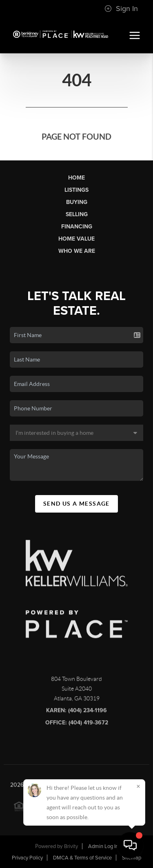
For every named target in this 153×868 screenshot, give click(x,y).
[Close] (138, 786)
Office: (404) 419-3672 (77, 724)
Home (76, 178)
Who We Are (77, 251)
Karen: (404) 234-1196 (76, 712)
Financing (77, 227)
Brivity (71, 846)
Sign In (121, 9)
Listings (76, 190)
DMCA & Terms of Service (82, 858)
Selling (77, 214)
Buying (77, 202)
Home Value (76, 239)
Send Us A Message (76, 504)
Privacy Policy (27, 858)
